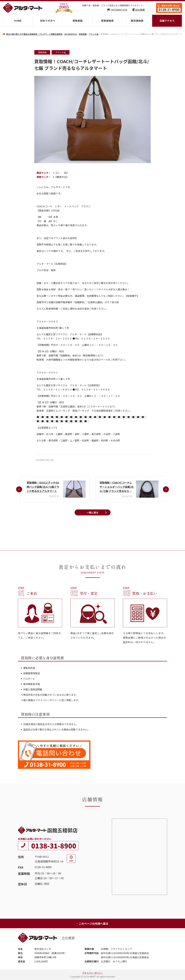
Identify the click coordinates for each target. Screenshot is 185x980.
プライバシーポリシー (92, 973)
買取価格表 (107, 21)
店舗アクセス (167, 21)
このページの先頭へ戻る (92, 923)
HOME (18, 21)
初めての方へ (48, 21)
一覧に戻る (92, 512)
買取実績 (78, 21)
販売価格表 (137, 21)
